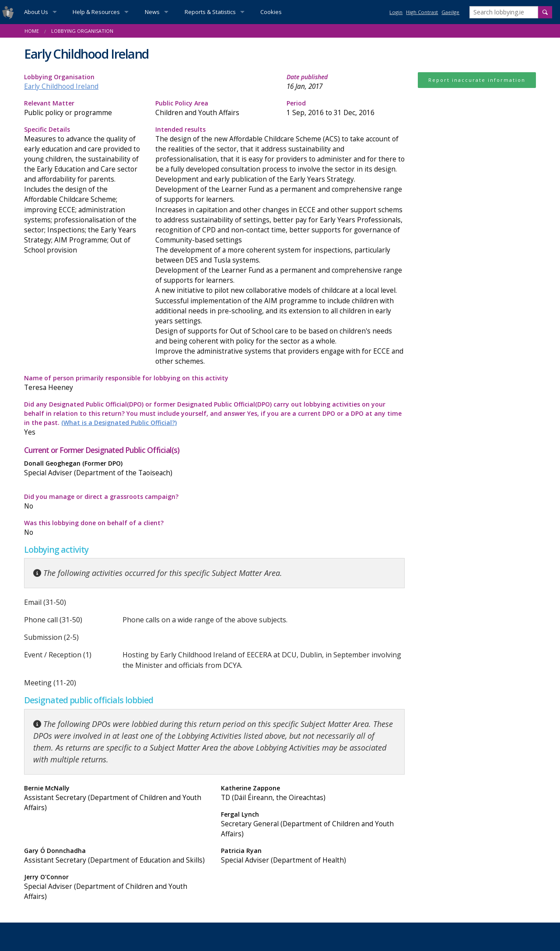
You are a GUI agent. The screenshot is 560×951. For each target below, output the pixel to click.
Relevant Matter (83, 108)
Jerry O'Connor (116, 887)
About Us (36, 12)
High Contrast (422, 12)
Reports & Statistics (210, 12)
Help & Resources (96, 12)
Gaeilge (450, 12)
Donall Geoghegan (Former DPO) (116, 468)
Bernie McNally (116, 798)
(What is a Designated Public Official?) (119, 423)
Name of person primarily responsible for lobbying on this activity (214, 383)
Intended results (280, 246)
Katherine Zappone (313, 793)
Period (346, 108)
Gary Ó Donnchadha (116, 856)
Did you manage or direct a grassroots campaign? (116, 502)
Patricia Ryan (313, 856)
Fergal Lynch (313, 825)
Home (32, 31)
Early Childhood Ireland (61, 86)
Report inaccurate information (477, 80)
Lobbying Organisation (82, 31)
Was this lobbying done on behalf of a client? (116, 528)
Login (396, 12)
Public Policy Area (214, 108)
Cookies (271, 12)
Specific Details (83, 190)
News (152, 12)
